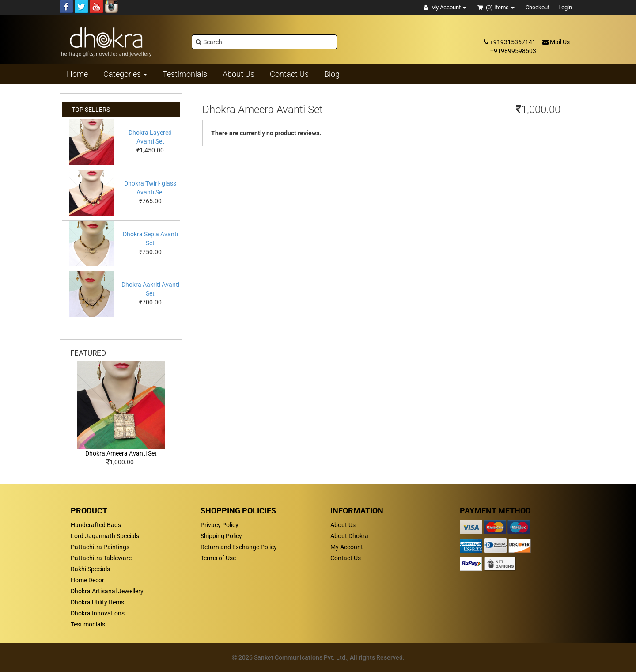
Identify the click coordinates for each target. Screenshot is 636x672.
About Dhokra (349, 536)
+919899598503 (513, 51)
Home (77, 74)
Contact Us (346, 558)
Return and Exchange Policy (239, 547)
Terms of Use (218, 558)
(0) (496, 7)
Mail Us (556, 42)
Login (565, 7)
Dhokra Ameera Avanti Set (121, 453)
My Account (347, 547)
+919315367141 (510, 42)
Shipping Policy (221, 536)
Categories (125, 74)
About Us (343, 525)
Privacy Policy (220, 525)
